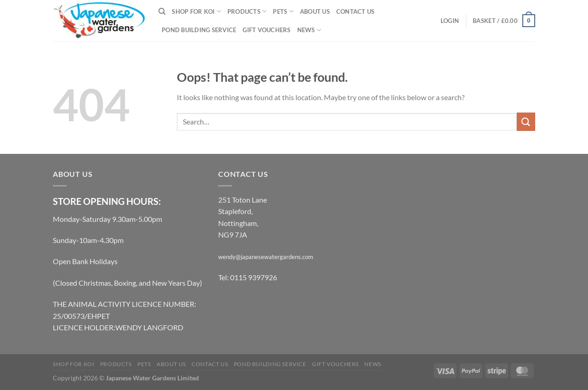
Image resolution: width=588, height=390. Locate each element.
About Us (315, 11)
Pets (283, 11)
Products (247, 11)
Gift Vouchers (266, 30)
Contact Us (356, 11)
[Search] (162, 11)
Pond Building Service (199, 30)
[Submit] (526, 122)
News (309, 30)
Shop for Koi (196, 11)
